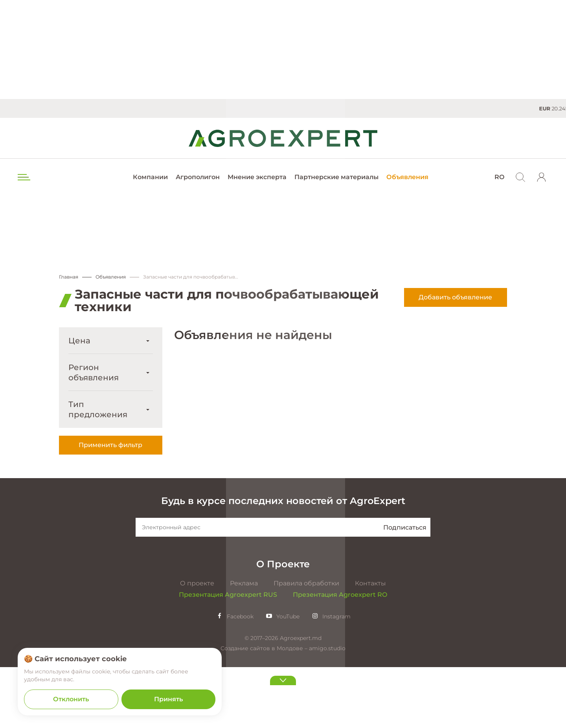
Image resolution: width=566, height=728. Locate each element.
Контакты (370, 644)
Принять (168, 699)
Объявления (407, 177)
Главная (69, 277)
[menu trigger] (23, 177)
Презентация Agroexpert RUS (228, 656)
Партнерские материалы (336, 177)
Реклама (244, 644)
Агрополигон (198, 177)
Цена (79, 341)
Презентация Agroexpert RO (340, 656)
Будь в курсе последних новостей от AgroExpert (283, 562)
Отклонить (71, 699)
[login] (542, 177)
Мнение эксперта (257, 177)
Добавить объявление (455, 298)
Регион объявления (94, 373)
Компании (150, 177)
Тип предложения (98, 410)
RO (499, 177)
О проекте (197, 644)
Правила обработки (306, 644)
